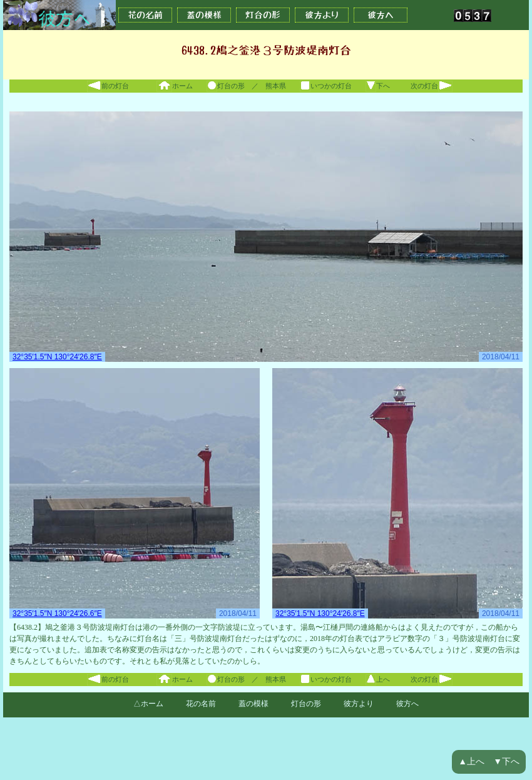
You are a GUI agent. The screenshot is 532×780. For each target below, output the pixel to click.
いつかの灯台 (326, 86)
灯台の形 (263, 15)
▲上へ (471, 762)
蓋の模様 (204, 15)
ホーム (175, 86)
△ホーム (148, 704)
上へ (378, 679)
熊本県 (276, 86)
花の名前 (145, 15)
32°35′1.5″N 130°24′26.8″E (57, 357)
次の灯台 (432, 86)
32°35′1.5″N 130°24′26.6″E (57, 613)
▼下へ (506, 762)
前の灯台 (108, 86)
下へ (378, 86)
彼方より (322, 15)
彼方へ (381, 15)
